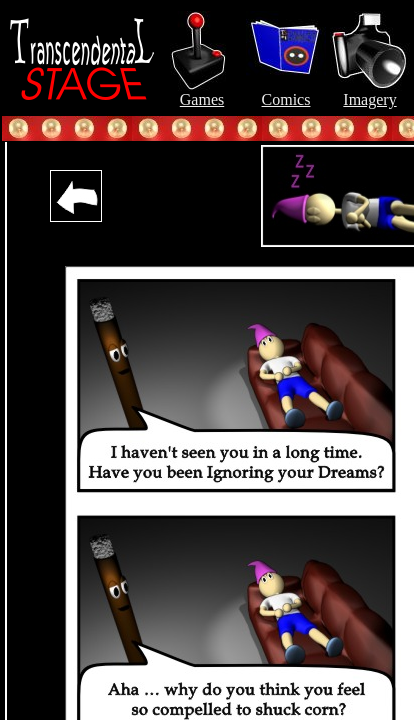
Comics (286, 92)
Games (202, 92)
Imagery (370, 92)
